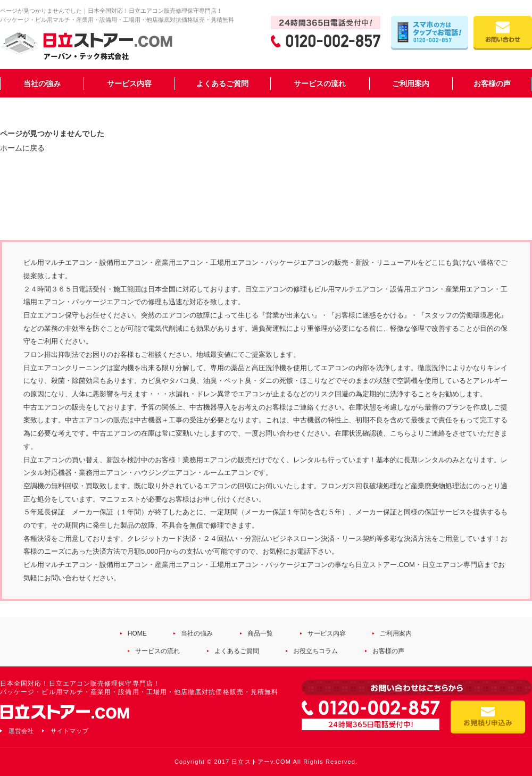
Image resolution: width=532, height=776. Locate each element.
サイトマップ (70, 731)
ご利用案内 (411, 84)
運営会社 (21, 731)
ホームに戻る (22, 148)
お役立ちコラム (315, 651)
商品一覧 (260, 633)
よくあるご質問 (222, 84)
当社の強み (42, 84)
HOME (137, 633)
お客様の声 (492, 84)
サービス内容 (129, 84)
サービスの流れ (320, 84)
